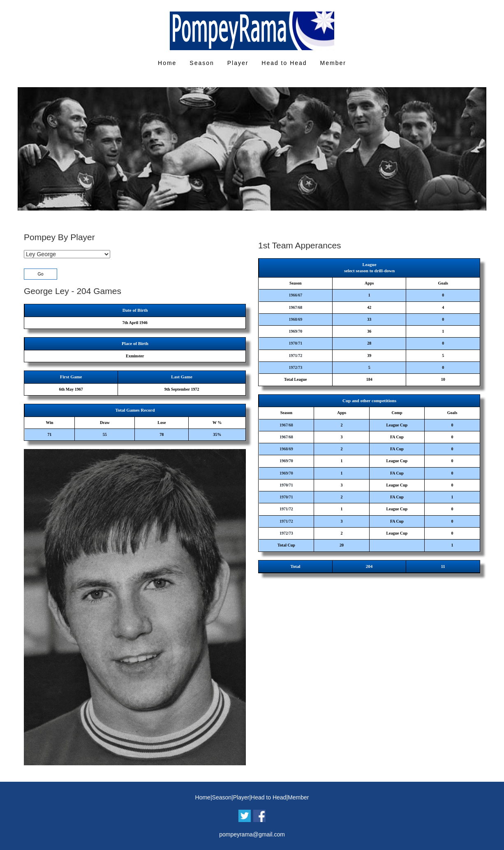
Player (238, 63)
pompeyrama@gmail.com (252, 834)
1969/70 (295, 331)
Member (333, 63)
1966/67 (295, 295)
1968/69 (295, 319)
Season (202, 63)
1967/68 (295, 307)
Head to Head (284, 63)
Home (167, 63)
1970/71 (295, 343)
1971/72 (295, 356)
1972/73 (295, 367)
